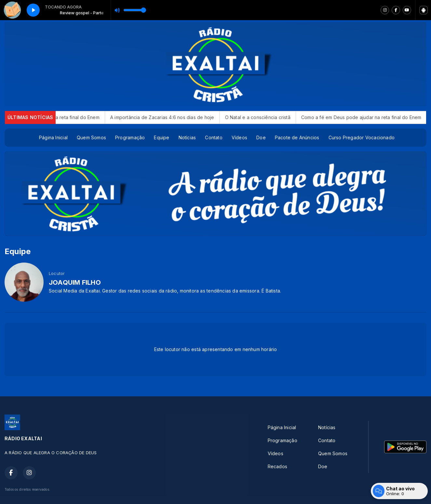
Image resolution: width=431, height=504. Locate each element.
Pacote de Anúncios (297, 137)
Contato (214, 137)
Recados (277, 466)
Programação (130, 137)
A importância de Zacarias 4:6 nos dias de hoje (170, 117)
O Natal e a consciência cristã (266, 117)
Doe (261, 137)
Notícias (187, 137)
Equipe (162, 137)
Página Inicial (53, 137)
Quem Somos (91, 137)
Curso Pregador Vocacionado (362, 137)
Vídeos (239, 137)
